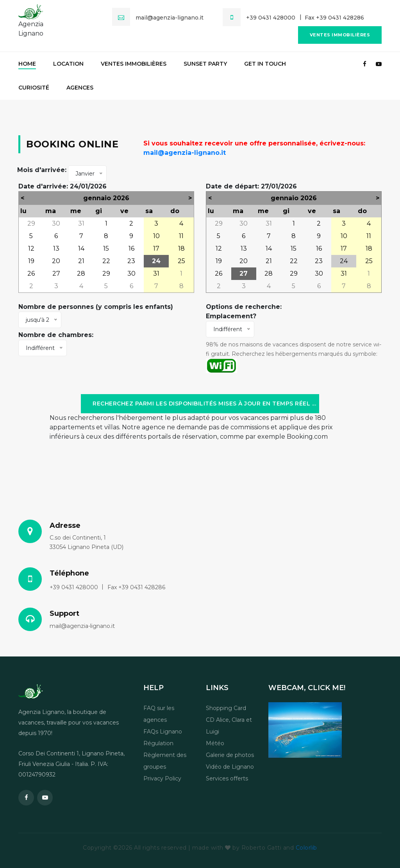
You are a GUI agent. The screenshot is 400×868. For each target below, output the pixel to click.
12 (31, 248)
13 (56, 248)
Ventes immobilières (340, 35)
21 (81, 261)
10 (156, 236)
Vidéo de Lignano (230, 767)
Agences (80, 88)
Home (27, 64)
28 (81, 273)
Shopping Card (226, 708)
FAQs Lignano (163, 732)
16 (131, 248)
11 (181, 236)
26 (31, 273)
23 (131, 261)
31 (81, 223)
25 (181, 261)
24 (156, 261)
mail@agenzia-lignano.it (185, 153)
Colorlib (306, 848)
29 (31, 223)
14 (81, 248)
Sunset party (205, 64)
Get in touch (265, 64)
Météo (215, 743)
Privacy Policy (162, 778)
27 (56, 273)
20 (56, 261)
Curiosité (34, 88)
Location (68, 64)
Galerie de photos (230, 755)
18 (181, 248)
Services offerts (227, 778)
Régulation (158, 743)
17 (156, 248)
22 (106, 261)
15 (106, 248)
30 (56, 223)
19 (31, 261)
